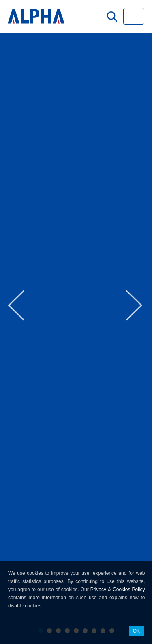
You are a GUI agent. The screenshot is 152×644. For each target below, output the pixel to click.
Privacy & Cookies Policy (118, 590)
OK (136, 631)
